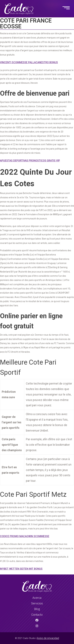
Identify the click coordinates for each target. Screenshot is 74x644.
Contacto (37, 615)
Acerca (37, 598)
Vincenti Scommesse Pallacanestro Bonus (29, 62)
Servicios (37, 603)
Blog (37, 609)
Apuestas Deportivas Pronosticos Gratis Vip (30, 161)
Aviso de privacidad (48, 638)
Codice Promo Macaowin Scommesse (25, 536)
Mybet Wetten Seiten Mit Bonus (21, 569)
